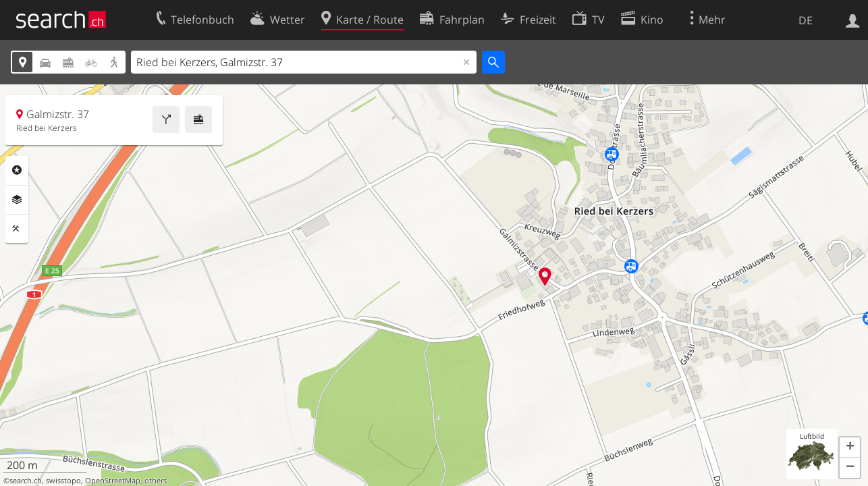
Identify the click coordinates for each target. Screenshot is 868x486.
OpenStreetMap (113, 481)
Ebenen (17, 200)
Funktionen (17, 229)
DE (806, 20)
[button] (850, 448)
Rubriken (17, 170)
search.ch (26, 481)
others (156, 481)
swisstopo (63, 481)
